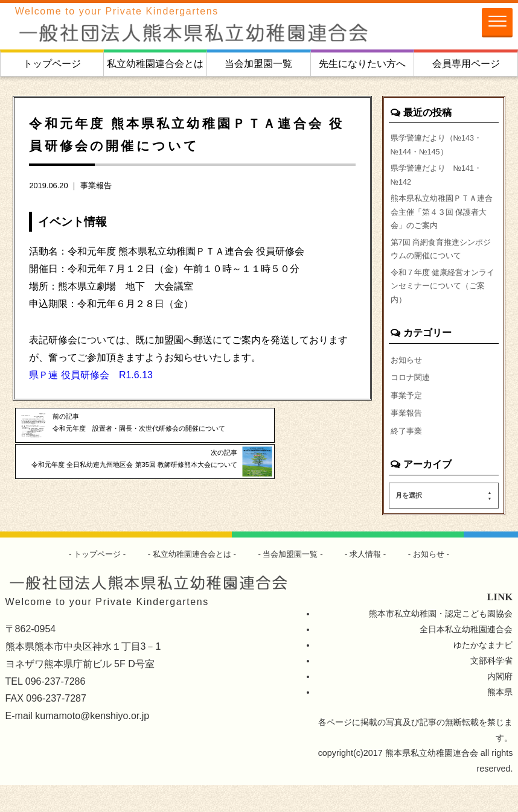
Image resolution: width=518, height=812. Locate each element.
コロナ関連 (412, 402)
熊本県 (500, 719)
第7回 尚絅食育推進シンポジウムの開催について (441, 265)
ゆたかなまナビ (483, 672)
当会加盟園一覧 (258, 64)
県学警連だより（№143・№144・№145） (440, 147)
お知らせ (408, 383)
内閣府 (500, 703)
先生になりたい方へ (362, 64)
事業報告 (96, 186)
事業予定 (408, 420)
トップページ (52, 64)
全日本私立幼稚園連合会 (466, 657)
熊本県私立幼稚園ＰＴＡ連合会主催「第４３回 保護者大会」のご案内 (443, 223)
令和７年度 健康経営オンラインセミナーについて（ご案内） (443, 306)
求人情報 (372, 581)
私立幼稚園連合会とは (155, 64)
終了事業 (408, 457)
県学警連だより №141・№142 (440, 181)
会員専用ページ (466, 64)
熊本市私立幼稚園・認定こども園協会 (441, 641)
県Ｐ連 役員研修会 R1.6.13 (91, 375)
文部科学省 (491, 688)
